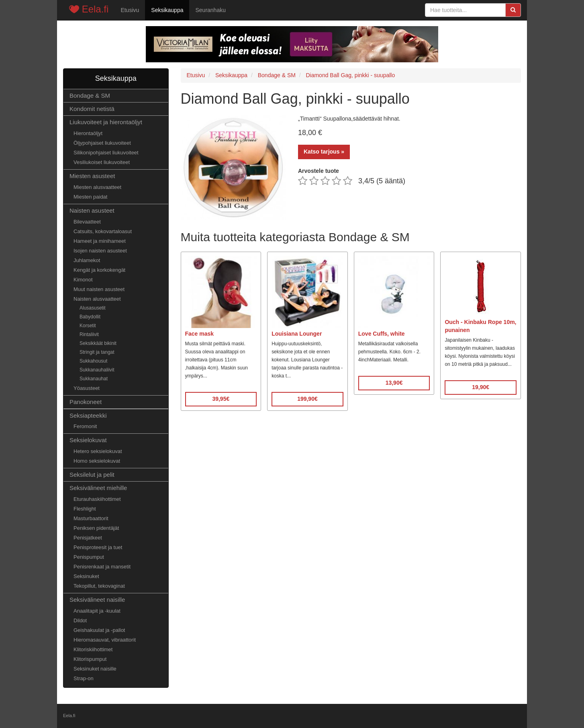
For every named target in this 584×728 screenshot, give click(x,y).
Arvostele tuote (319, 171)
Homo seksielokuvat (97, 461)
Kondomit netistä (92, 109)
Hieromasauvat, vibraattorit (105, 640)
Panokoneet (86, 402)
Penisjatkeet (88, 538)
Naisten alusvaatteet (97, 299)
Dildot (80, 620)
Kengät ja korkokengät (99, 270)
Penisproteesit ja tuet (98, 547)
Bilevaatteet (87, 222)
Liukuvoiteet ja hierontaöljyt (106, 122)
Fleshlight (85, 509)
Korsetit (88, 326)
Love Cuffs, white (382, 334)
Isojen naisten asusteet (100, 251)
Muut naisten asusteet (99, 289)
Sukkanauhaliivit (97, 370)
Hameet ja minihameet (100, 241)
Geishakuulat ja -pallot (99, 630)
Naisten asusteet (92, 210)
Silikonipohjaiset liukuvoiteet (106, 153)
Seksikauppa (167, 10)
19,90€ (481, 387)
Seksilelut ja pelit (92, 475)
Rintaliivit (89, 334)
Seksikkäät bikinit (98, 343)
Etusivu (130, 10)
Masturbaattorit (91, 518)
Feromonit (85, 426)
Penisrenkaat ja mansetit (102, 567)
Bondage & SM (90, 95)
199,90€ (307, 399)
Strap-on (84, 678)
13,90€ (394, 383)
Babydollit (90, 317)
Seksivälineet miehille (98, 488)
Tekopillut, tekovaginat (99, 586)
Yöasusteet (87, 388)
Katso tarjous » (324, 152)
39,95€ (221, 399)
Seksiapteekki (88, 415)
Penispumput (89, 557)
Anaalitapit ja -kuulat (97, 611)
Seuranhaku (210, 10)
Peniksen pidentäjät (96, 528)
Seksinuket (86, 576)
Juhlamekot (87, 260)
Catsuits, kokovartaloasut (103, 231)
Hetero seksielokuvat (98, 451)
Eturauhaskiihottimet (97, 499)
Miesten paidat (90, 197)
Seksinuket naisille (95, 669)
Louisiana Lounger (297, 334)
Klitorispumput (90, 659)
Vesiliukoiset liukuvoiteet (102, 162)
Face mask (200, 334)
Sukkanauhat (94, 379)
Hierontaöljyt (88, 133)
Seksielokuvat (88, 440)
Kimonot (83, 280)
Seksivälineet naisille (97, 600)
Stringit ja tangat (97, 352)
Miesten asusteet (92, 176)
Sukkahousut (93, 361)
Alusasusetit (93, 308)
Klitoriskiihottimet (93, 649)
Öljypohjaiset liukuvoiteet (102, 143)
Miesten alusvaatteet (97, 187)
